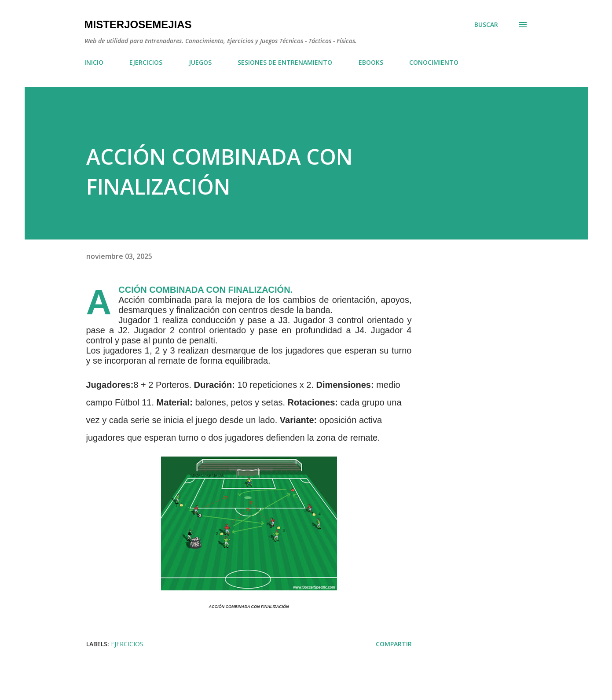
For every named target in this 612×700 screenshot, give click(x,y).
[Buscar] (486, 25)
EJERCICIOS (146, 62)
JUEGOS (200, 62)
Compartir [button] (394, 644)
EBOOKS (371, 62)
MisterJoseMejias (138, 24)
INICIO (94, 62)
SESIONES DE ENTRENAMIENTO (285, 62)
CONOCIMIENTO (434, 62)
